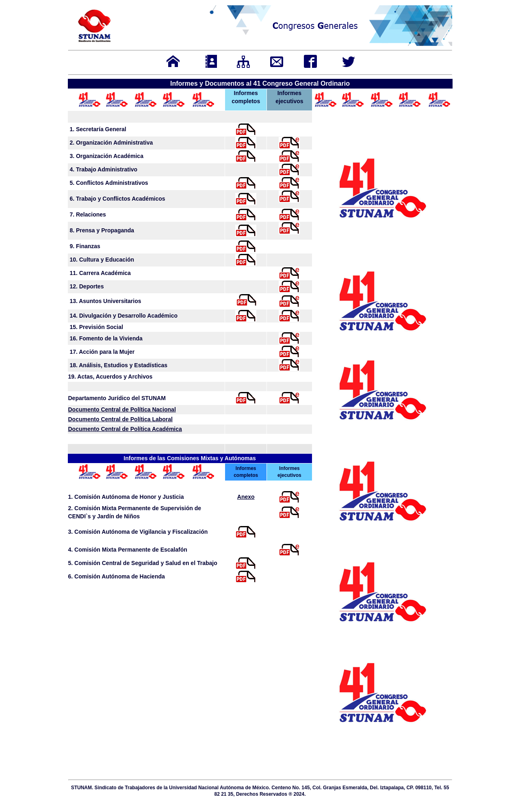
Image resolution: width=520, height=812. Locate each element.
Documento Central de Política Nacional (122, 409)
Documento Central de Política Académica (125, 429)
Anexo (246, 497)
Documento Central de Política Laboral (121, 419)
